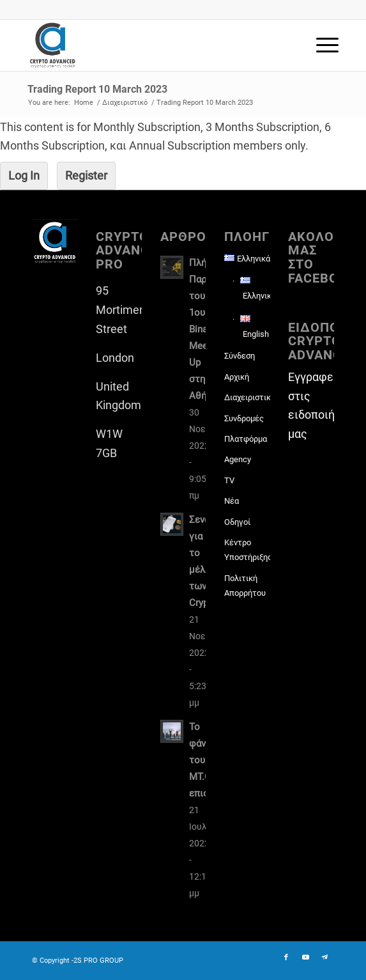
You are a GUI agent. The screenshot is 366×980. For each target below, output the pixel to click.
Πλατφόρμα (246, 439)
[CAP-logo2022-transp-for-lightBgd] (152, 45)
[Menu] (321, 45)
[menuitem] (321, 45)
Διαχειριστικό (247, 397)
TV (229, 480)
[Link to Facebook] (286, 958)
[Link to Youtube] (305, 958)
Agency (238, 459)
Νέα (232, 501)
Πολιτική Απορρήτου (245, 586)
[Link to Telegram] (324, 958)
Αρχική (237, 377)
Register (86, 175)
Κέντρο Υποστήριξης (247, 550)
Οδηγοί (237, 522)
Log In (24, 175)
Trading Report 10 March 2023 (97, 89)
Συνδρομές (244, 418)
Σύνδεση (240, 356)
